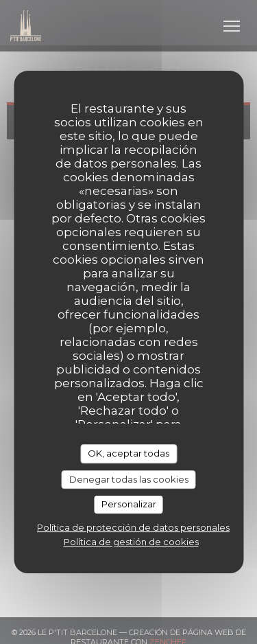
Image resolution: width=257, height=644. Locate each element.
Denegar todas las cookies (129, 479)
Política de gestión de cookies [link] (131, 542)
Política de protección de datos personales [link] (133, 527)
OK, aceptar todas (128, 453)
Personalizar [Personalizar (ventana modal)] (129, 504)
